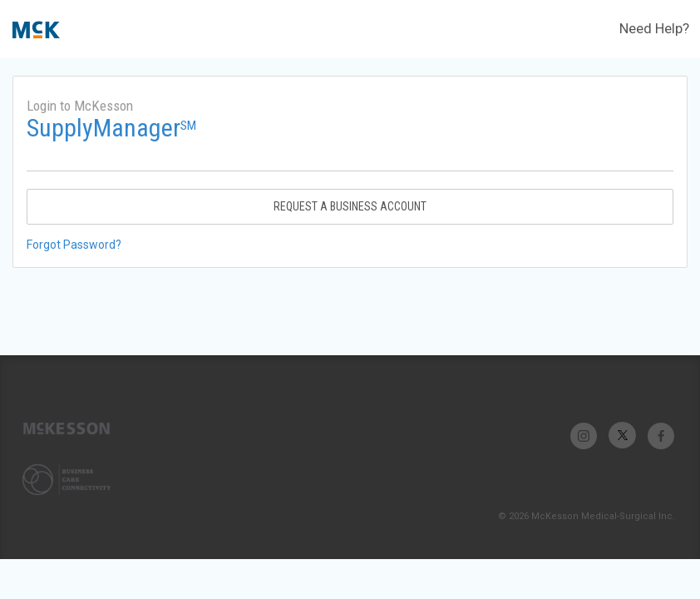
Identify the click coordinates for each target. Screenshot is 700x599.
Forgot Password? (74, 245)
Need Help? (654, 28)
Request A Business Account (350, 206)
